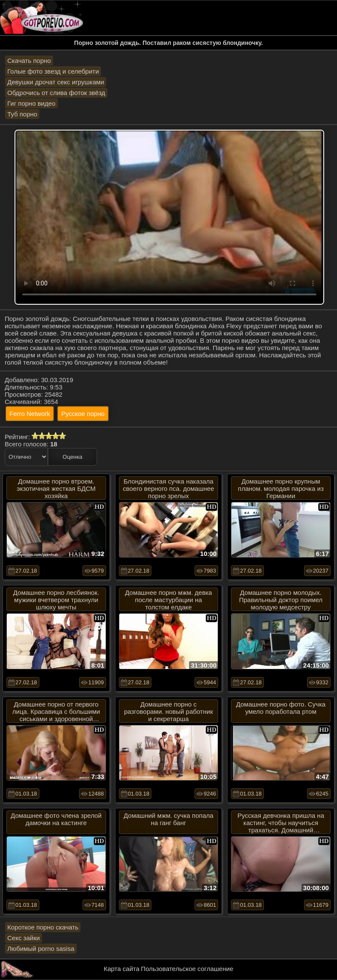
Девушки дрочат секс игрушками (56, 82)
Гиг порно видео (31, 103)
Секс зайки (24, 938)
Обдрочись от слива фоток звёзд (56, 93)
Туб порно (22, 114)
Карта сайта (122, 969)
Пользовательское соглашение (187, 969)
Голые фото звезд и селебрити (53, 71)
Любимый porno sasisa (41, 949)
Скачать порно (29, 61)
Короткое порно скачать (43, 927)
